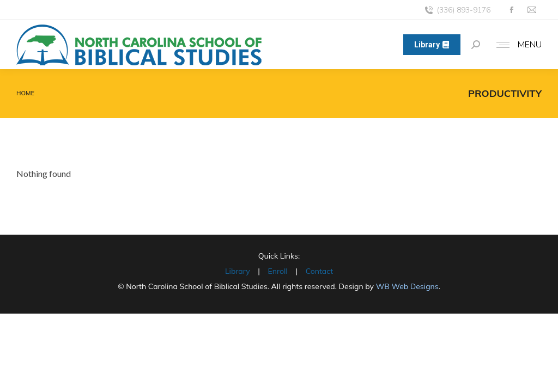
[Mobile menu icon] (516, 45)
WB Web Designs (407, 286)
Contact (319, 271)
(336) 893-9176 (457, 10)
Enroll (278, 271)
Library (238, 271)
